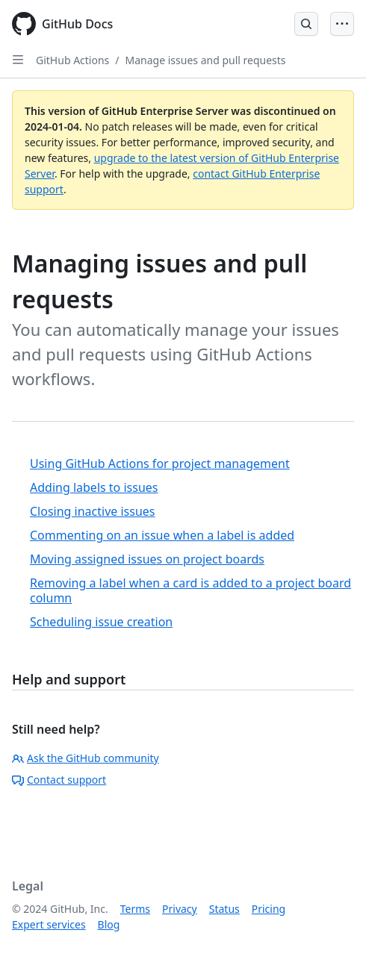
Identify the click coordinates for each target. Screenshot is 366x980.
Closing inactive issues (93, 511)
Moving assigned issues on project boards (147, 559)
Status (224, 909)
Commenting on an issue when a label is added (162, 535)
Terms (135, 909)
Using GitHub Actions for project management (160, 464)
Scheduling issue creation (101, 622)
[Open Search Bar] (306, 24)
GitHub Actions (72, 60)
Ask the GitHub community (86, 758)
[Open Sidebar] (18, 60)
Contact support (59, 780)
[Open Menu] (342, 24)
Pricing (269, 909)
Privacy (180, 909)
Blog (109, 924)
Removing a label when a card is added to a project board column (190, 590)
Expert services (49, 924)
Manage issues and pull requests (206, 60)
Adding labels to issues (94, 487)
